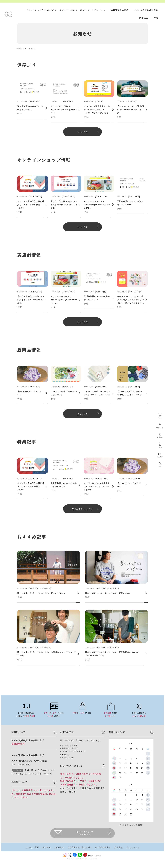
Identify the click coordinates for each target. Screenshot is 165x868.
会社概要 (47, 847)
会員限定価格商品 (120, 10)
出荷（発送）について (72, 766)
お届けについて (20, 782)
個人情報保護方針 (103, 847)
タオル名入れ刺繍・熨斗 (146, 10)
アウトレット (99, 10)
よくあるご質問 (32, 847)
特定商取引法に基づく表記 (80, 847)
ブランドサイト (133, 847)
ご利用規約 (59, 847)
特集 (156, 18)
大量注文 (144, 18)
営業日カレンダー (118, 732)
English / (91, 856)
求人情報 (118, 847)
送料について (18, 732)
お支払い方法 (67, 732)
